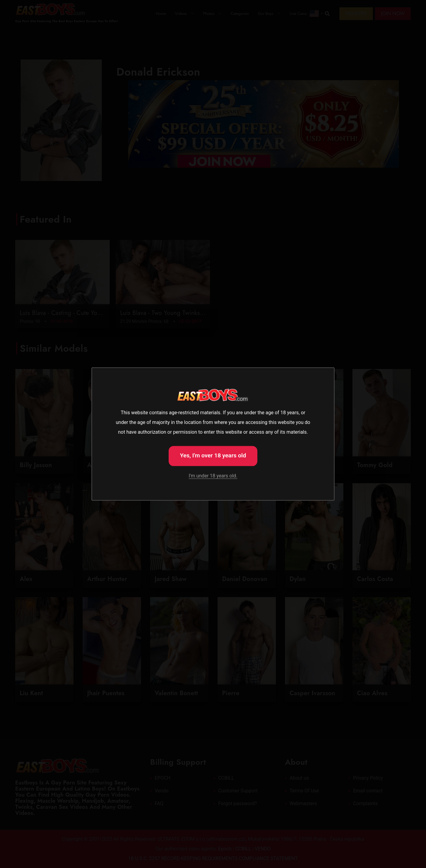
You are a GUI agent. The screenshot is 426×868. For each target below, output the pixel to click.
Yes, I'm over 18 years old (213, 455)
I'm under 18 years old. (213, 475)
